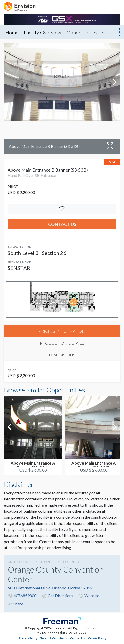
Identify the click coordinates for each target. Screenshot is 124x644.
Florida (48, 562)
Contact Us (62, 224)
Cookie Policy (97, 638)
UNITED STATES (20, 562)
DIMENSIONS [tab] (62, 355)
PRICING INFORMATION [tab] (62, 331)
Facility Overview (43, 32)
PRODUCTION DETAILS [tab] (62, 343)
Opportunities (82, 32)
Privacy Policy (28, 638)
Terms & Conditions (54, 638)
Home (12, 32)
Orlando (71, 562)
